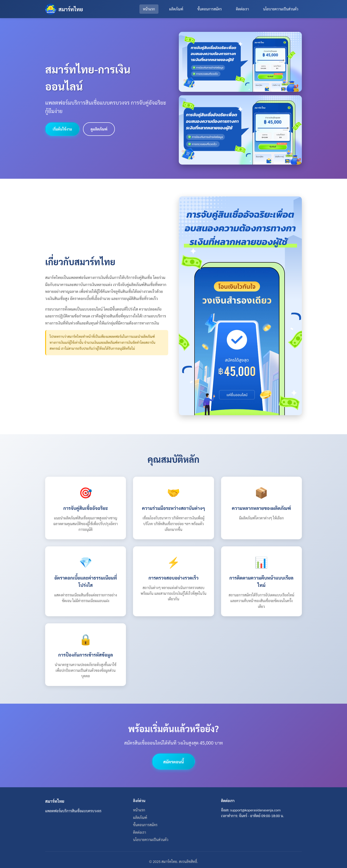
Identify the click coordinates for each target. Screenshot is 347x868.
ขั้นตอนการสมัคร (210, 9)
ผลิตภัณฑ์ (176, 9)
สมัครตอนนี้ (173, 761)
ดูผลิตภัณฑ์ (99, 129)
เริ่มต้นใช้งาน (62, 129)
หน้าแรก (149, 9)
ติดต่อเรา (242, 9)
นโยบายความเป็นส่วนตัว (281, 9)
